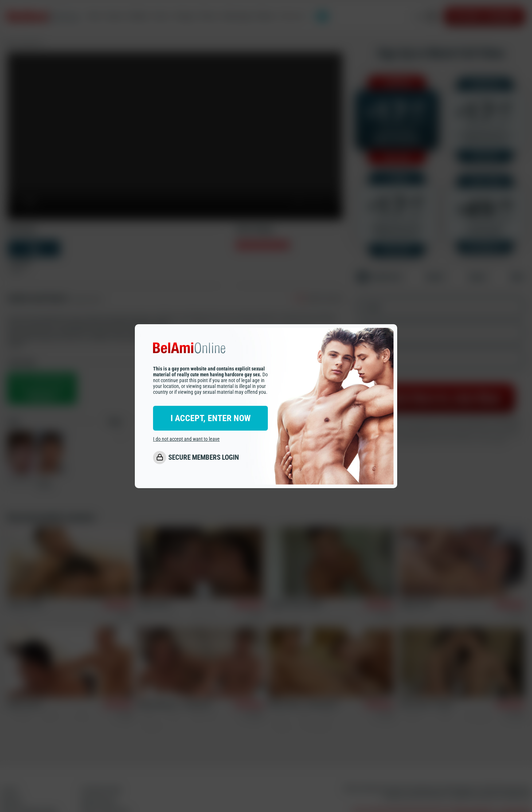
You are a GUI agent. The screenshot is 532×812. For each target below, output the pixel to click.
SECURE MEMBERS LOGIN (204, 457)
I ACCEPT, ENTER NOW (211, 418)
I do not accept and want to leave (186, 439)
